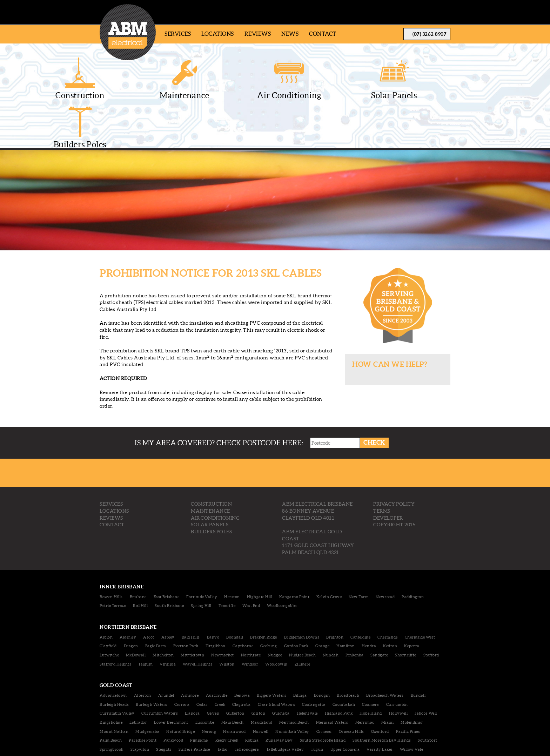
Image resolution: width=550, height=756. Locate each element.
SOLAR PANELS (210, 483)
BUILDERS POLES (211, 490)
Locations (218, 34)
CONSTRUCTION (211, 462)
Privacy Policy (394, 462)
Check (375, 401)
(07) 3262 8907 (430, 34)
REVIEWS (111, 476)
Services (178, 34)
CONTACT (112, 483)
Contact (323, 34)
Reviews (258, 34)
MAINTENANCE (210, 469)
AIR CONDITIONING (215, 476)
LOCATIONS (114, 469)
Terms (382, 469)
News (290, 34)
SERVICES (111, 462)
